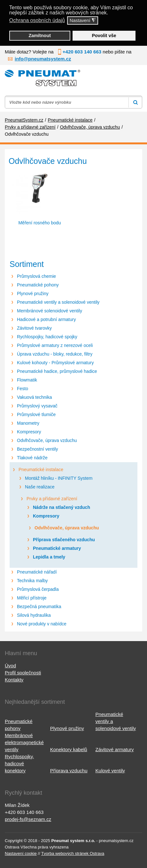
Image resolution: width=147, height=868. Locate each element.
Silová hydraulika (34, 615)
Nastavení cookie (21, 853)
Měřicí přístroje (32, 598)
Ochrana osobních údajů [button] (37, 20)
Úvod (10, 666)
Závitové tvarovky (34, 328)
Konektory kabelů (69, 749)
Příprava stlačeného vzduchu (64, 540)
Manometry (28, 423)
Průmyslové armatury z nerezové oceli (55, 345)
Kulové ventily (110, 771)
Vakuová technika (34, 397)
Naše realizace (40, 487)
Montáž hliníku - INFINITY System (59, 478)
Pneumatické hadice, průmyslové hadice (57, 371)
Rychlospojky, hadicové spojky (47, 337)
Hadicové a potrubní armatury (46, 319)
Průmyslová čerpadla (38, 589)
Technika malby (32, 581)
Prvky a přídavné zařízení (52, 499)
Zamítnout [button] (40, 36)
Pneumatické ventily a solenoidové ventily (58, 302)
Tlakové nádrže (32, 458)
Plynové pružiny (33, 293)
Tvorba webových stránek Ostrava (73, 853)
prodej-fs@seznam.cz (28, 819)
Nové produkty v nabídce (42, 624)
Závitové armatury (115, 749)
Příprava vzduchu (69, 771)
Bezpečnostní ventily (37, 449)
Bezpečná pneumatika (39, 607)
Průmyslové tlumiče (36, 414)
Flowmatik (27, 380)
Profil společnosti (23, 673)
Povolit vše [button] (104, 36)
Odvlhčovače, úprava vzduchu (47, 440)
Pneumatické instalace (41, 470)
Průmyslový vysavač (37, 406)
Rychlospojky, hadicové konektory (19, 764)
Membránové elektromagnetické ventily (24, 742)
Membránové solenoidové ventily (50, 311)
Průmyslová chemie (36, 276)
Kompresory (29, 432)
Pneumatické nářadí (37, 572)
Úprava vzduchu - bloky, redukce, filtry (55, 354)
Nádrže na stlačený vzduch (62, 507)
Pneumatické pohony (38, 285)
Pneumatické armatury (57, 548)
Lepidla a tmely (49, 557)
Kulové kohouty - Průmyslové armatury (55, 363)
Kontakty (14, 680)
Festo (23, 389)
